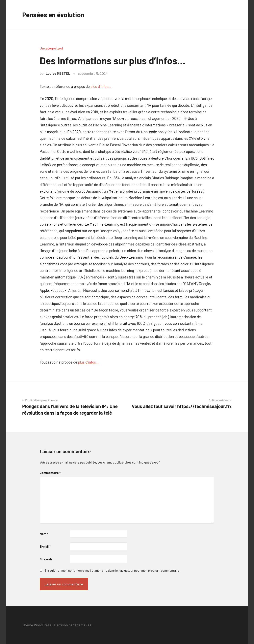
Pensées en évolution (56, 14)
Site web (46, 559)
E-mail (45, 546)
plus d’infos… (101, 86)
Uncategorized (51, 48)
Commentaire (50, 473)
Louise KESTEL (58, 73)
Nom (44, 534)
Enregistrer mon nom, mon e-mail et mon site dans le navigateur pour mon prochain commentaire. (112, 570)
